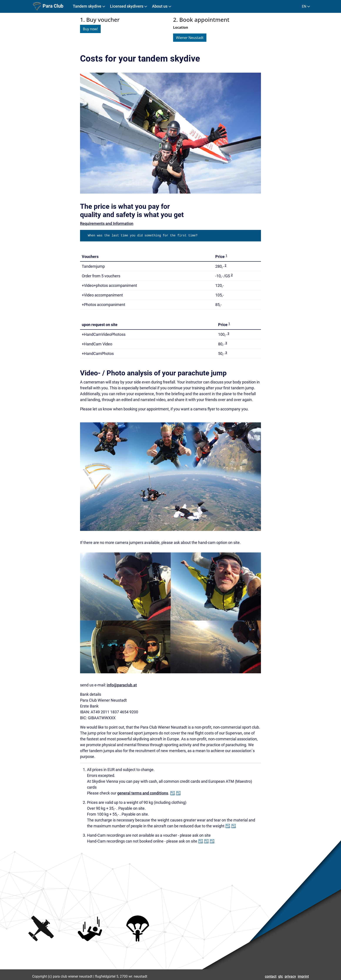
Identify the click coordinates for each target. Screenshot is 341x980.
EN (306, 6)
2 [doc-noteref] (226, 265)
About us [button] (162, 6)
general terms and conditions (143, 793)
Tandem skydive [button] (89, 6)
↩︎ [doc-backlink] (172, 793)
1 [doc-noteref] (226, 256)
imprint (303, 976)
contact (271, 976)
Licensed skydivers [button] (129, 6)
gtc (281, 976)
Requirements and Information (107, 223)
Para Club (48, 6)
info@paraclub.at (122, 685)
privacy (290, 976)
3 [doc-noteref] (228, 333)
